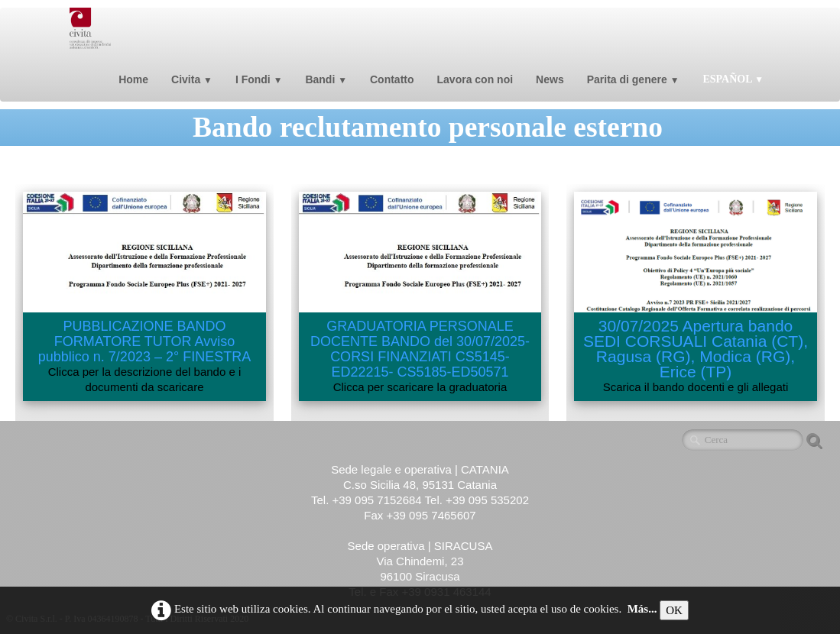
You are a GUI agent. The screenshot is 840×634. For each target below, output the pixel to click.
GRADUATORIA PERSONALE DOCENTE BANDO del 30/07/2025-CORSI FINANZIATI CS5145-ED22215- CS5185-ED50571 (420, 349)
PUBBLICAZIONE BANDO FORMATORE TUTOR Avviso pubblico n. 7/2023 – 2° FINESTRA (144, 341)
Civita (192, 79)
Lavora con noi (475, 79)
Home (133, 79)
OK (674, 610)
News (550, 79)
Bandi (326, 79)
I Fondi (259, 79)
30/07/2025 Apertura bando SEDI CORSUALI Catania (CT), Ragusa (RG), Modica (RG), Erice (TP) (696, 349)
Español (733, 79)
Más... (642, 609)
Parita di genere (633, 79)
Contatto (392, 79)
